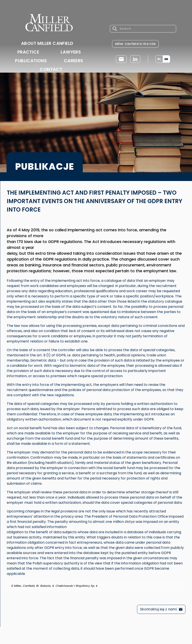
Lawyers (71, 52)
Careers (74, 61)
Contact (51, 69)
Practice (28, 52)
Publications (31, 61)
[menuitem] (159, 59)
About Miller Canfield (47, 43)
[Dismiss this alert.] (183, 583)
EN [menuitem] (166, 59)
